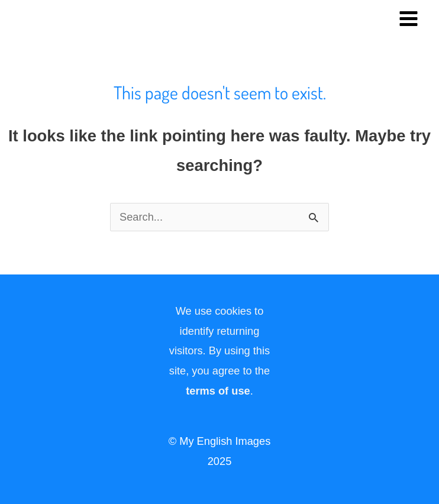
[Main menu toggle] (409, 18)
